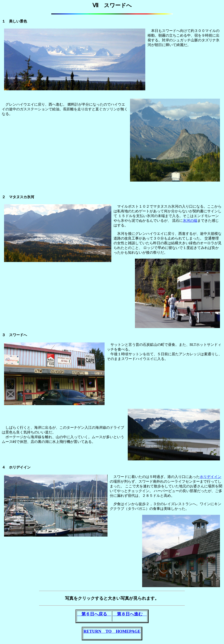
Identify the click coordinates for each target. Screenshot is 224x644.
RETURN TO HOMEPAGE (112, 631)
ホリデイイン (211, 477)
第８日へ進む (130, 614)
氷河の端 (190, 221)
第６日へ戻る (94, 614)
